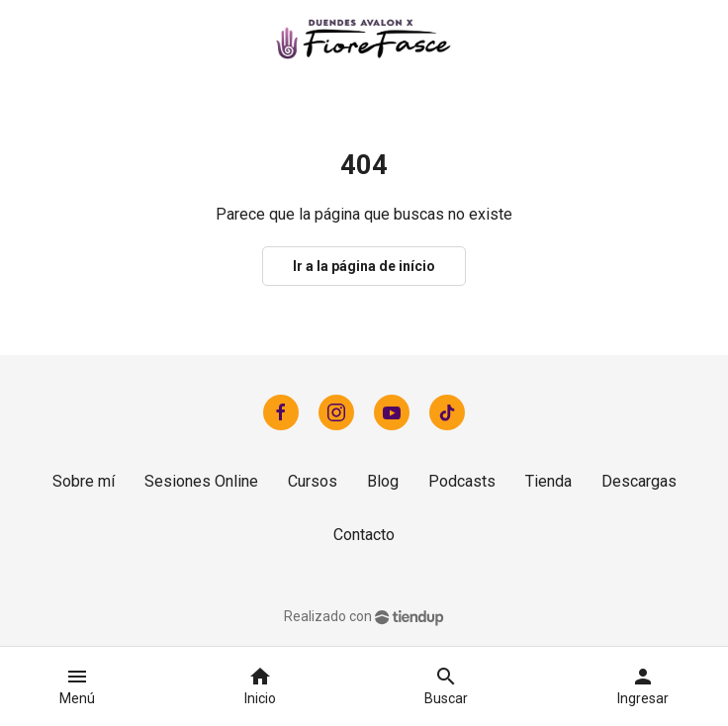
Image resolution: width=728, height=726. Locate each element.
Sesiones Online (201, 481)
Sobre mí (84, 481)
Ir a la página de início (364, 266)
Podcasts (462, 481)
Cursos (313, 481)
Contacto (364, 535)
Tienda (548, 481)
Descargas (639, 481)
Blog (383, 481)
